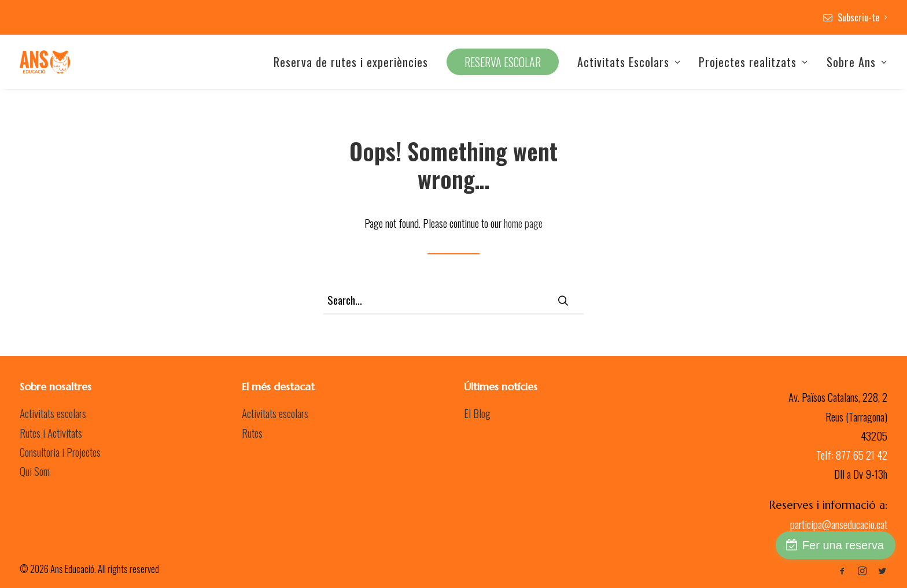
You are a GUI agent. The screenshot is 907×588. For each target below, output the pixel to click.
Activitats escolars (53, 413)
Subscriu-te (862, 17)
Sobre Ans (857, 62)
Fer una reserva (843, 545)
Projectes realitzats (753, 62)
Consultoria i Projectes (60, 452)
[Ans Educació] (45, 62)
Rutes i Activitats (51, 432)
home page (523, 223)
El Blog (477, 413)
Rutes (252, 432)
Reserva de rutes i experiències (351, 62)
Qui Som (35, 471)
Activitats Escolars (629, 62)
